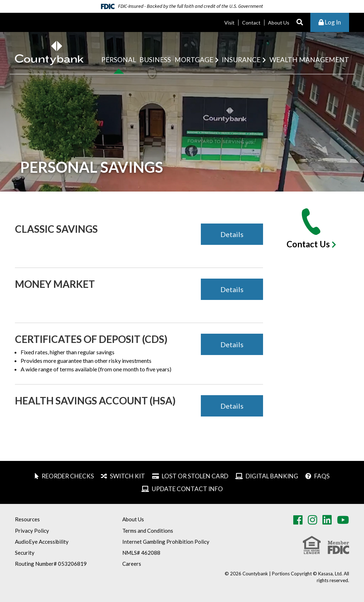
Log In (330, 22)
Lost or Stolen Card (195, 476)
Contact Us (308, 244)
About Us (279, 23)
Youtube (343, 520)
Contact (251, 23)
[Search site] (300, 23)
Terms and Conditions (148, 531)
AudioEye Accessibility (42, 542)
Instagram (312, 520)
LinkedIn (327, 520)
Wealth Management (309, 60)
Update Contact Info (187, 489)
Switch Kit (127, 476)
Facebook (298, 520)
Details (232, 234)
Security (25, 553)
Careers (132, 564)
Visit (229, 23)
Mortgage (194, 60)
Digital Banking (272, 476)
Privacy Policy (32, 531)
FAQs (322, 476)
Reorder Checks (68, 476)
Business (155, 60)
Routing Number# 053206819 (51, 564)
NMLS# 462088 (141, 553)
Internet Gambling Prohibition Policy (166, 542)
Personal (119, 60)
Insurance (241, 60)
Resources (27, 519)
